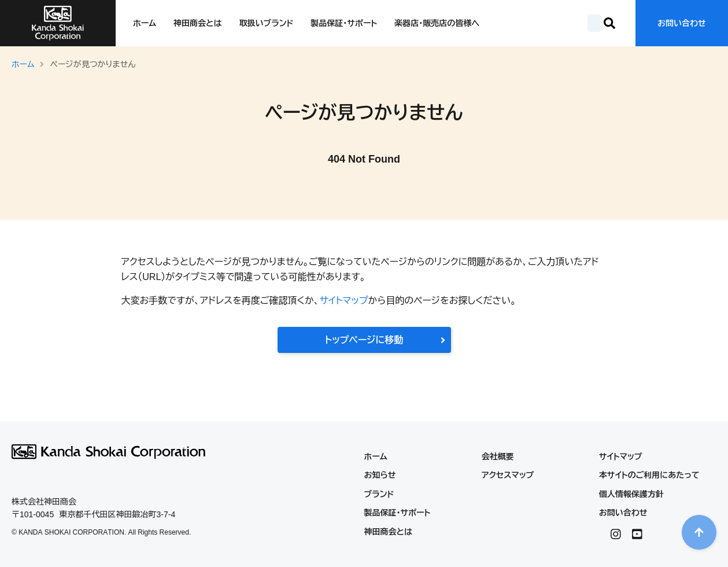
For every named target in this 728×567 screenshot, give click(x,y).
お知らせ (380, 475)
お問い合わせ (682, 23)
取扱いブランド (267, 23)
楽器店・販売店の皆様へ (437, 23)
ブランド (379, 494)
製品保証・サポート (344, 23)
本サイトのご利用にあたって (649, 475)
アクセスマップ (508, 475)
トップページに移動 (385, 340)
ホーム (145, 23)
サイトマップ (343, 301)
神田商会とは (197, 23)
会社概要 (498, 456)
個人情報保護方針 (631, 494)
